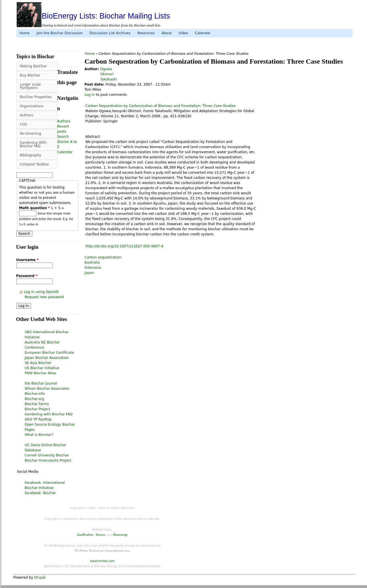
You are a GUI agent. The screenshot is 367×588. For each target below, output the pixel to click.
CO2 (24, 124)
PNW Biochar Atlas (41, 373)
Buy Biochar (30, 75)
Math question (34, 208)
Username (27, 260)
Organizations (32, 106)
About (167, 33)
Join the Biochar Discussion (60, 33)
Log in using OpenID (41, 292)
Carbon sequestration (103, 257)
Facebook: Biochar (40, 493)
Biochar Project (38, 409)
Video (183, 33)
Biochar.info (35, 394)
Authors (27, 115)
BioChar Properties (36, 97)
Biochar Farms (37, 404)
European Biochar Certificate (49, 353)
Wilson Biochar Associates (47, 389)
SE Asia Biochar (38, 363)
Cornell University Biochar (47, 455)
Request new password (44, 297)
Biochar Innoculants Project (48, 460)
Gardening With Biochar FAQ (33, 144)
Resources (146, 33)
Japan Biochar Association (47, 358)
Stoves (100, 535)
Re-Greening (31, 134)
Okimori (107, 74)
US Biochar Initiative (42, 368)
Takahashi (109, 79)
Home (25, 33)
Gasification (85, 535)
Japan (89, 273)
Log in (90, 95)
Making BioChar (33, 66)
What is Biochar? (39, 435)
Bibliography (31, 155)
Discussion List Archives (110, 33)
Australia (92, 262)
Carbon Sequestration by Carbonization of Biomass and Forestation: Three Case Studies (161, 106)
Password (27, 276)
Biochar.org (34, 399)
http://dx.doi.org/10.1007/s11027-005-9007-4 (124, 246)
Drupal (40, 577)
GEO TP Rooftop (38, 419)
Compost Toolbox (34, 164)
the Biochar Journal (41, 383)
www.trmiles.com (102, 561)
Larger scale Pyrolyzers (30, 86)
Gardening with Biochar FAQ (49, 414)
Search (63, 137)
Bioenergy (120, 535)
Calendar (203, 33)
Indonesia (93, 268)
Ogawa (106, 69)
